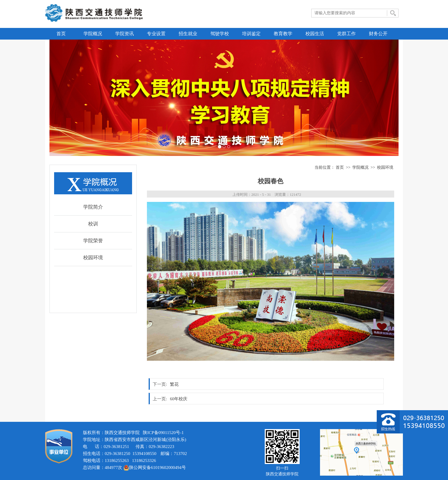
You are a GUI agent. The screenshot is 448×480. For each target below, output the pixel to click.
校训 (93, 224)
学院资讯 (125, 34)
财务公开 (378, 34)
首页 (61, 34)
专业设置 (156, 34)
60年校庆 (179, 399)
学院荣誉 (93, 241)
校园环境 (93, 258)
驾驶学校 (220, 34)
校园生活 (315, 34)
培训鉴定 (251, 34)
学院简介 (93, 207)
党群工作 (346, 34)
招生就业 (188, 34)
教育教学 (283, 34)
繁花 (174, 384)
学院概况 (93, 34)
